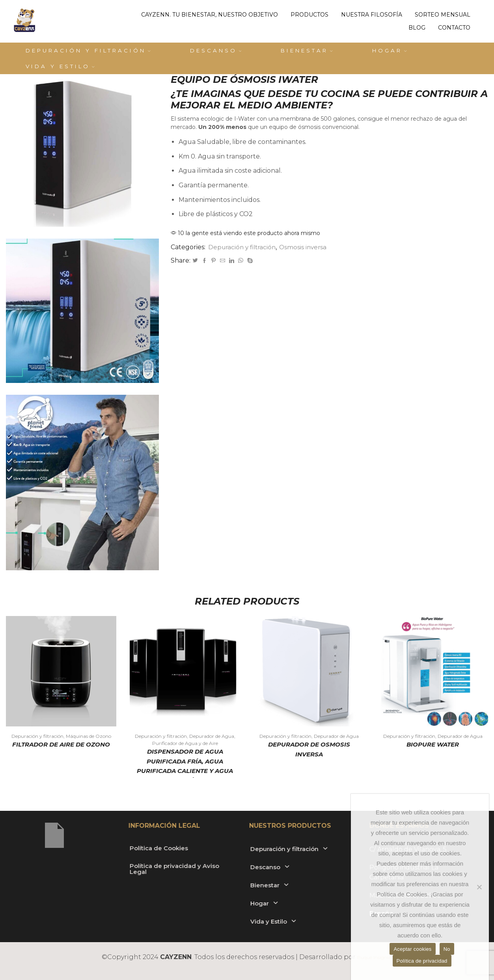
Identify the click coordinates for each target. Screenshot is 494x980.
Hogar (390, 50)
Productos (309, 15)
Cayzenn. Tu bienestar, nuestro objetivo (210, 15)
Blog (417, 28)
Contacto (454, 28)
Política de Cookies (93, 848)
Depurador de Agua (212, 736)
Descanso (216, 50)
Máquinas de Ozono (89, 736)
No (447, 949)
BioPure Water (433, 745)
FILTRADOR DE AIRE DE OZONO (61, 745)
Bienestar (307, 50)
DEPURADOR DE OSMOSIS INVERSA (309, 750)
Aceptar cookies (412, 949)
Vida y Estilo (60, 66)
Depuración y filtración (88, 50)
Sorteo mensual (443, 15)
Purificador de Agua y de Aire (185, 743)
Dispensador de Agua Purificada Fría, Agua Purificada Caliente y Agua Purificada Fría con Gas (185, 767)
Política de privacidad (422, 961)
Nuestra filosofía (372, 15)
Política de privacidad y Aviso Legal (100, 869)
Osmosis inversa (308, 247)
